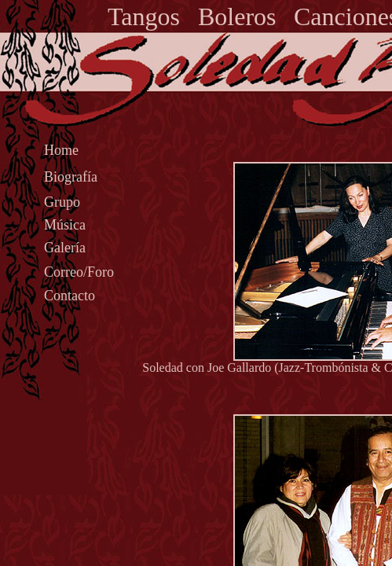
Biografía (71, 177)
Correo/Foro (79, 272)
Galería (65, 248)
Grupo (62, 202)
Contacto (70, 296)
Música (65, 225)
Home (61, 150)
